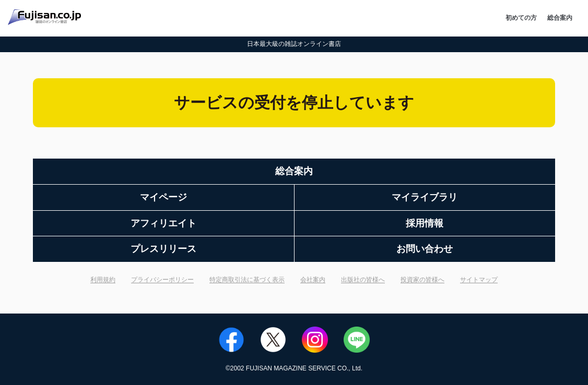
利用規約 (103, 280)
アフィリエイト (163, 223)
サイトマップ (479, 280)
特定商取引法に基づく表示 (247, 280)
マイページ (163, 197)
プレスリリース (163, 249)
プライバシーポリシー (162, 280)
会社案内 (313, 280)
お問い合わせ (425, 249)
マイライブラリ (425, 197)
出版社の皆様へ (363, 280)
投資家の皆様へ (422, 280)
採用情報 (425, 223)
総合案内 (560, 18)
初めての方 (521, 18)
